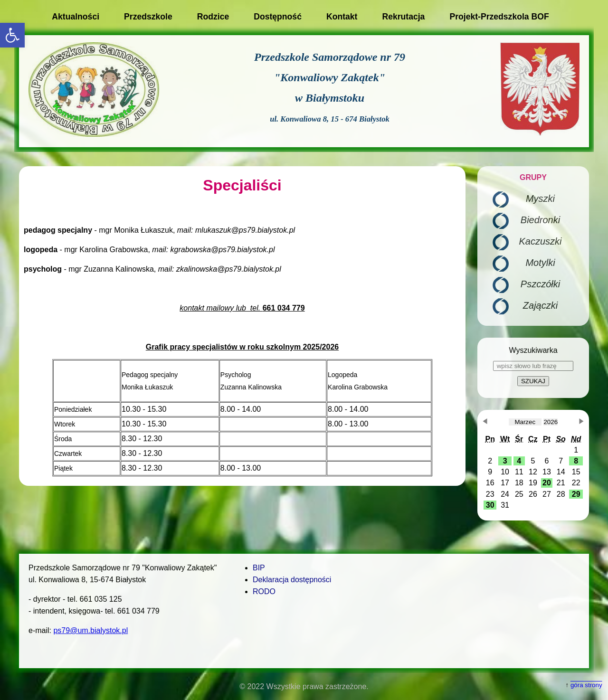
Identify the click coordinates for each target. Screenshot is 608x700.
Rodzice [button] (213, 17)
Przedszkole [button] (148, 17)
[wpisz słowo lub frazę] (533, 366)
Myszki (540, 199)
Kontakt (342, 17)
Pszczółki (540, 284)
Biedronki (540, 220)
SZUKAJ (533, 381)
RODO (264, 591)
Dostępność (278, 17)
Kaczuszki (540, 241)
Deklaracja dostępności (292, 580)
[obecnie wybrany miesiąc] (525, 422)
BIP (259, 568)
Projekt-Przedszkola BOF (499, 17)
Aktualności (76, 17)
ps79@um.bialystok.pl (90, 630)
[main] (242, 326)
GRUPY (533, 177)
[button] (12, 35)
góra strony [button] (586, 685)
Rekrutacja (403, 17)
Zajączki (540, 305)
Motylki (540, 263)
